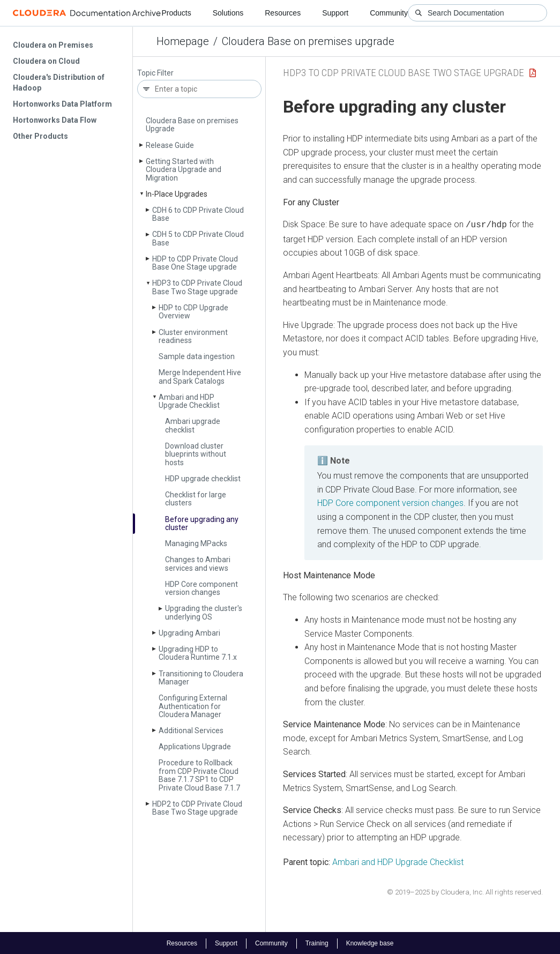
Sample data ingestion (197, 356)
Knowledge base (370, 942)
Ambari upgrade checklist (193, 425)
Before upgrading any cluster (202, 523)
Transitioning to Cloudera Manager (201, 678)
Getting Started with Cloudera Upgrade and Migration (184, 170)
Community (389, 13)
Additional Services (191, 731)
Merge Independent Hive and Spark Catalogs (200, 377)
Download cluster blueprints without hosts (196, 454)
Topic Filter (155, 73)
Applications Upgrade (195, 747)
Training (317, 942)
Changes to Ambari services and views (198, 564)
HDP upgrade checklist (203, 479)
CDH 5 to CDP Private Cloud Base (198, 238)
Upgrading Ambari (189, 633)
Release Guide (170, 145)
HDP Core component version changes (201, 588)
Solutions (228, 13)
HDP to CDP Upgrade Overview (193, 312)
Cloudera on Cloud (46, 61)
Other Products (40, 136)
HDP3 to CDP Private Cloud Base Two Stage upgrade (197, 287)
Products (176, 13)
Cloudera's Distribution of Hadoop (59, 83)
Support (335, 13)
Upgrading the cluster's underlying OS (204, 612)
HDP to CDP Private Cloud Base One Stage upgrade (195, 263)
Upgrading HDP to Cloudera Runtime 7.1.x (198, 653)
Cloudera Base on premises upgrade (308, 41)
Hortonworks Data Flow (55, 120)
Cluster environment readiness (193, 336)
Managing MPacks (196, 543)
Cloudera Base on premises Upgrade (192, 125)
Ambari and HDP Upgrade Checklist (189, 401)
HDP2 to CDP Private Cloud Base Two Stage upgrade (197, 808)
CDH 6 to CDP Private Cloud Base (198, 214)
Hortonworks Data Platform (62, 104)
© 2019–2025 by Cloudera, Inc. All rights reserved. (465, 891)
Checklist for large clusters (196, 499)
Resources (283, 13)
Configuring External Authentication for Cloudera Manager (193, 706)
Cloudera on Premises (53, 45)
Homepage (183, 41)
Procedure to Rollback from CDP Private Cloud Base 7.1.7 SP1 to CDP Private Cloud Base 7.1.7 (199, 775)
